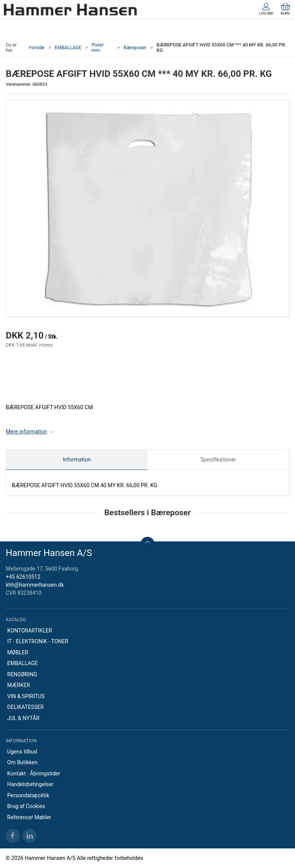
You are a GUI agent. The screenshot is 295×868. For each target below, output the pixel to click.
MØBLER (18, 652)
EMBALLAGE (68, 48)
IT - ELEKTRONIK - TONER (38, 641)
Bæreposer (135, 48)
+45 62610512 (23, 577)
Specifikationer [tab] (218, 460)
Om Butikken (22, 762)
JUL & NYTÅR (23, 718)
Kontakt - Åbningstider (34, 773)
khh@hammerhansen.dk (35, 585)
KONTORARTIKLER (30, 631)
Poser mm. (98, 48)
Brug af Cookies (26, 806)
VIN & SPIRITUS (26, 696)
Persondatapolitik (28, 795)
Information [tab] (77, 460)
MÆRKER (19, 685)
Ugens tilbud (22, 752)
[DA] (70, 10)
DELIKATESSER (26, 707)
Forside (37, 48)
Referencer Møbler (29, 817)
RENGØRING (22, 674)
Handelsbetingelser (30, 784)
